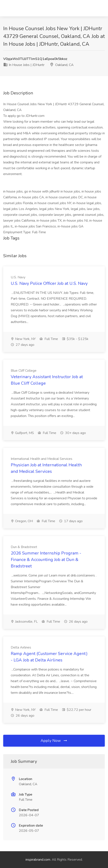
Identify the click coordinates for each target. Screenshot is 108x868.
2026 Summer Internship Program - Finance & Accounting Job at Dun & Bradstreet (46, 560)
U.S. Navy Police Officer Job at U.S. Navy (49, 283)
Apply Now (54, 741)
